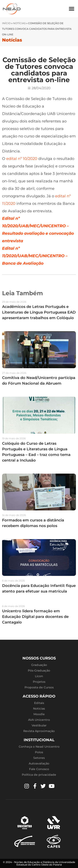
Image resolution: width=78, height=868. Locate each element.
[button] (72, 9)
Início (6, 23)
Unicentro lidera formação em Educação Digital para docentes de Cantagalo (35, 617)
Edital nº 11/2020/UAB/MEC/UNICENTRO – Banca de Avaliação (35, 256)
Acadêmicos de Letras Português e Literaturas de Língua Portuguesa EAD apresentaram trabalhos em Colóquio (39, 312)
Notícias (19, 23)
